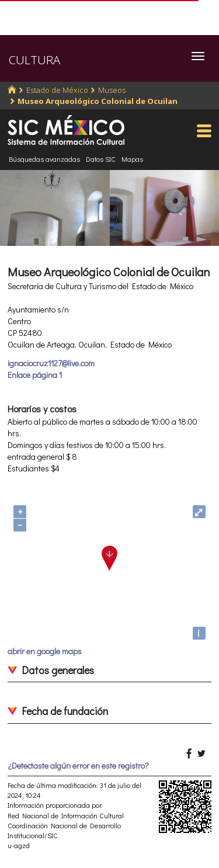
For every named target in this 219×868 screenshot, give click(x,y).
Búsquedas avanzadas (44, 159)
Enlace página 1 (35, 375)
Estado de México (57, 90)
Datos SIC (101, 159)
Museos (112, 90)
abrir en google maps (45, 651)
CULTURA (34, 60)
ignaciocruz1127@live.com (51, 363)
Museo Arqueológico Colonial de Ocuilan (98, 101)
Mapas (132, 159)
